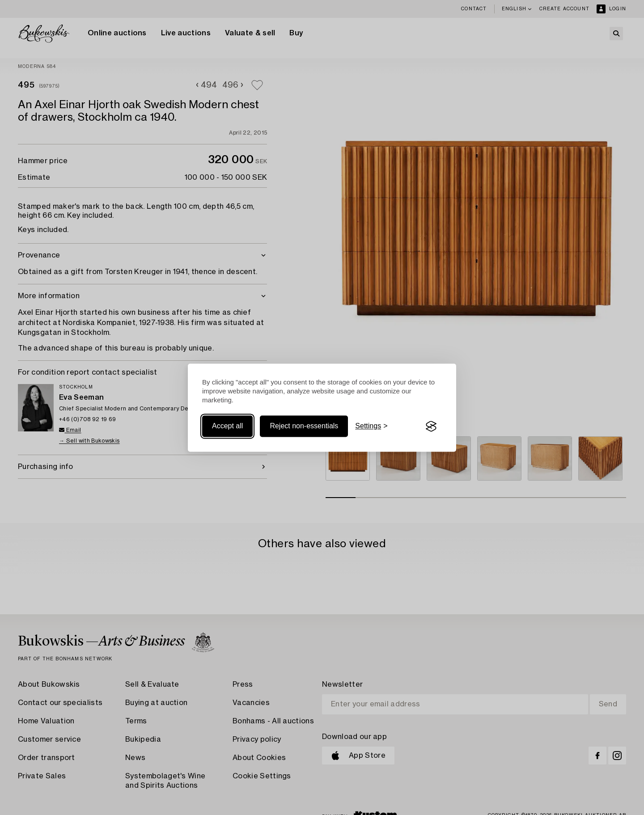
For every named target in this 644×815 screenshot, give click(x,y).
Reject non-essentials (304, 426)
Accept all (227, 426)
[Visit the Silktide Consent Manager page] (431, 427)
